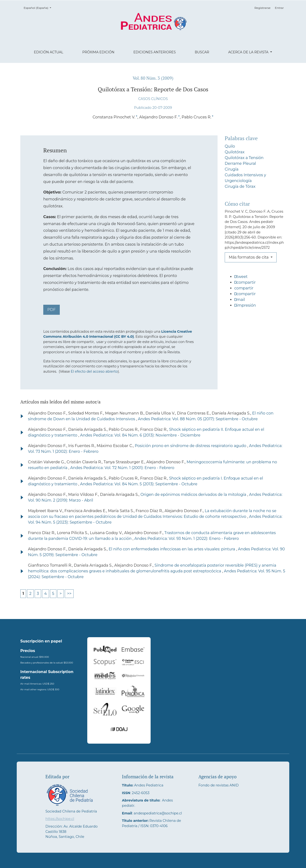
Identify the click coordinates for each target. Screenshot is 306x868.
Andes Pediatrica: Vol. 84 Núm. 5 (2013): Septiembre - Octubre (139, 484)
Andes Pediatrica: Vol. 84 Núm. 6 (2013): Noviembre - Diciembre (140, 435)
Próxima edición (98, 52)
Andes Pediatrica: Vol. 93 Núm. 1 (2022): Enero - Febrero (187, 539)
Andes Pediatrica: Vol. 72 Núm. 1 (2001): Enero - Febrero (122, 468)
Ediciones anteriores (155, 52)
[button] (255, 279)
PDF (52, 310)
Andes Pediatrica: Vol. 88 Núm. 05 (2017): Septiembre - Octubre (198, 419)
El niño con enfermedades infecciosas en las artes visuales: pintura (172, 549)
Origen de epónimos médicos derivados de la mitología (194, 495)
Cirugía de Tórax (240, 186)
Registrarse (262, 8)
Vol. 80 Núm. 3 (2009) (153, 78)
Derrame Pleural (240, 163)
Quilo (230, 146)
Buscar (202, 52)
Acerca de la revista (249, 52)
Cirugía (232, 169)
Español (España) (39, 8)
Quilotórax (235, 152)
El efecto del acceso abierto (94, 371)
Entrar (279, 8)
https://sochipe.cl (60, 819)
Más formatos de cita (249, 257)
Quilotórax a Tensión (244, 158)
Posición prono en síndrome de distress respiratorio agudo (191, 446)
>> (69, 594)
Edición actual (49, 52)
